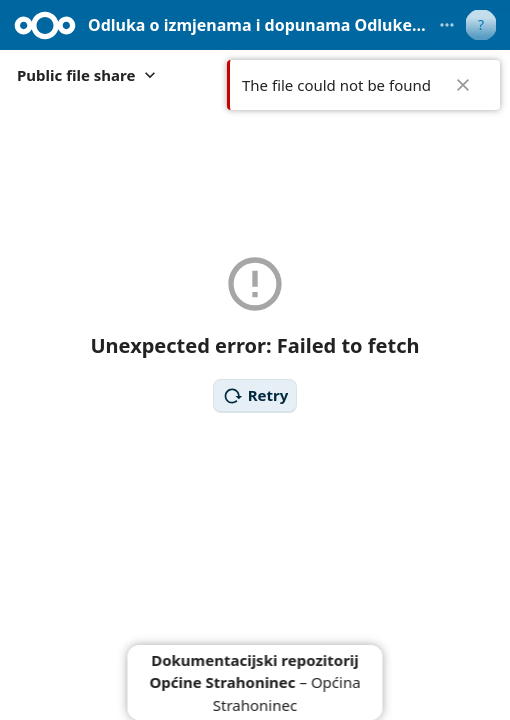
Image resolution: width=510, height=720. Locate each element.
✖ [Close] (463, 85)
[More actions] (447, 25)
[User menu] (481, 25)
